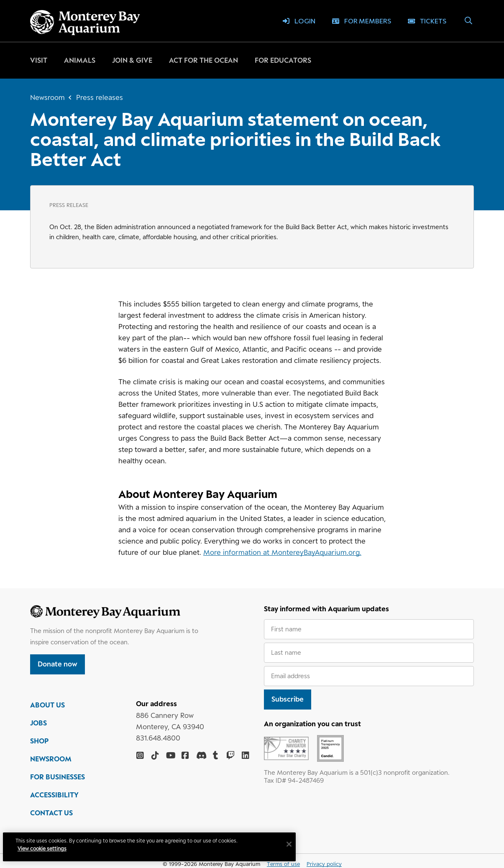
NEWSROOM (51, 761)
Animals (80, 60)
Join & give (132, 60)
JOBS (38, 725)
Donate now (58, 664)
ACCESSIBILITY (54, 797)
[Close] (293, 844)
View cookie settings (46, 849)
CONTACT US (51, 814)
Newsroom (47, 97)
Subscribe (288, 699)
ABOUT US (47, 707)
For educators (283, 60)
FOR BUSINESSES (58, 779)
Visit (39, 60)
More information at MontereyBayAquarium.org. (282, 552)
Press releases (100, 97)
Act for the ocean (203, 60)
